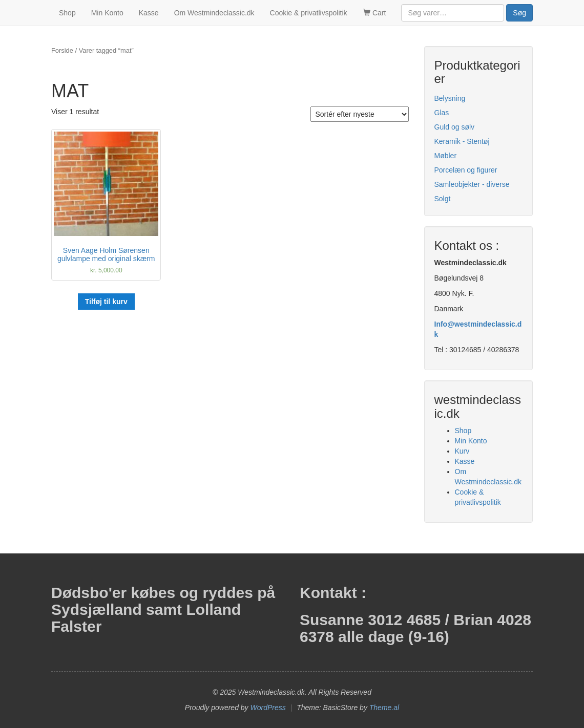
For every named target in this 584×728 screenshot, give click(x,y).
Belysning (450, 98)
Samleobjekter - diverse (472, 184)
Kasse (149, 13)
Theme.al (384, 708)
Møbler (446, 156)
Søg (519, 13)
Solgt (443, 199)
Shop (67, 13)
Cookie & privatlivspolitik (309, 13)
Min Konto (107, 13)
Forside (62, 50)
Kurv (462, 451)
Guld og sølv (455, 127)
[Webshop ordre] (360, 114)
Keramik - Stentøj (462, 141)
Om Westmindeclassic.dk (214, 13)
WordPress (268, 708)
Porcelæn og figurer (466, 170)
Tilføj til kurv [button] (106, 302)
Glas (442, 113)
